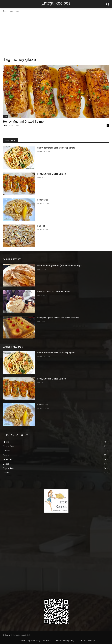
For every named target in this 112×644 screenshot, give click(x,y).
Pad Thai (41, 226)
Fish (5, 117)
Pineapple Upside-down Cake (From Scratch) (58, 318)
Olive (5, 125)
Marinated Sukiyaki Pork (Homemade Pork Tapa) (60, 266)
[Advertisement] (56, 35)
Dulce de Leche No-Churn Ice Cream (54, 292)
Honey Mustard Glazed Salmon (24, 122)
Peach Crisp (43, 200)
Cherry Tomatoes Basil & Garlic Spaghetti (56, 148)
